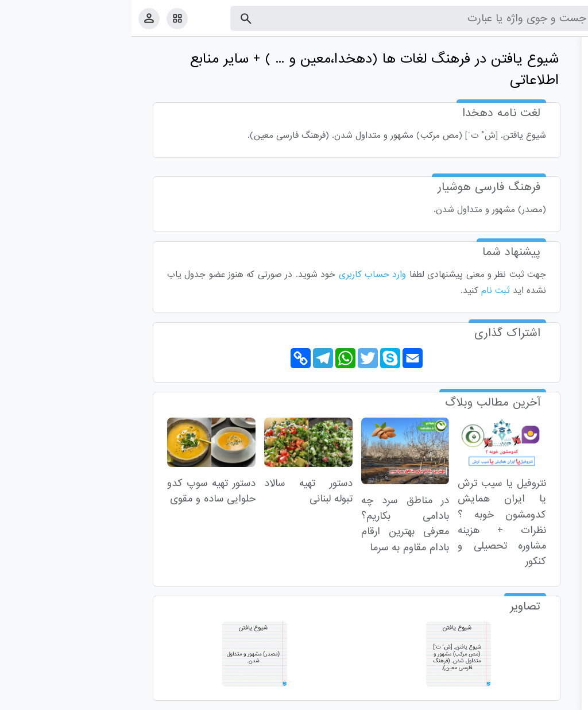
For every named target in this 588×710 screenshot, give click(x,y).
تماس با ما (523, 699)
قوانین (558, 699)
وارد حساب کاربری (241, 275)
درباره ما (485, 699)
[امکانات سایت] (46, 18)
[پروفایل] (18, 18)
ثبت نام (364, 291)
